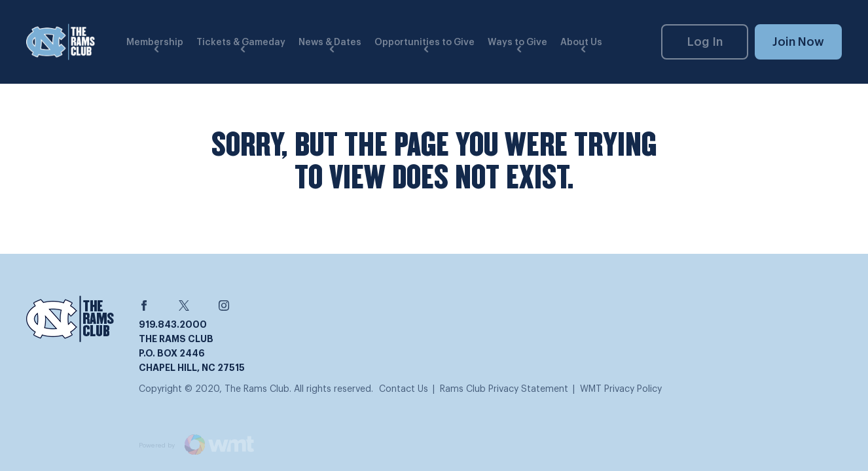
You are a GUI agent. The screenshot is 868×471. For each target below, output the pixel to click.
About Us (581, 43)
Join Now (798, 42)
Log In (705, 42)
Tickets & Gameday (241, 43)
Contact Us (404, 389)
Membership (155, 43)
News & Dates (330, 43)
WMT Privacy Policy (621, 389)
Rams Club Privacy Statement (504, 389)
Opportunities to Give (425, 43)
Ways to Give (517, 43)
